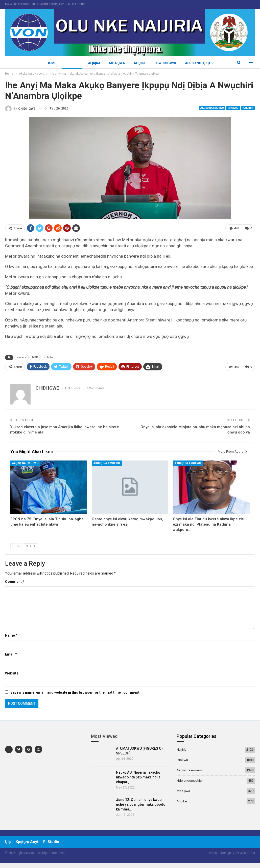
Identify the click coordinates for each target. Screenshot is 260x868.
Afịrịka (94, 63)
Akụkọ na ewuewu (212, 108)
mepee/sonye (77, 4)
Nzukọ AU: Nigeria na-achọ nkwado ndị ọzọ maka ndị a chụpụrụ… (138, 777)
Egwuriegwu (165, 63)
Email (11, 654)
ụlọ (8, 842)
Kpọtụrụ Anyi (27, 842)
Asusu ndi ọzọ (197, 63)
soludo (48, 357)
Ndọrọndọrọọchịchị (190, 781)
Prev (17, 546)
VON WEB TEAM (244, 853)
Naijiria (72, 63)
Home (51, 63)
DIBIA (35, 357)
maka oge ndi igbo (17, 4)
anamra (22, 357)
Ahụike (140, 63)
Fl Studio (51, 842)
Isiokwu (233, 108)
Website (12, 673)
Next (30, 546)
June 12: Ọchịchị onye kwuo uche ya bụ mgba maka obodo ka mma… (141, 804)
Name (11, 635)
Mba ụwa (117, 63)
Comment (15, 582)
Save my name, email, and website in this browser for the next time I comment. (75, 692)
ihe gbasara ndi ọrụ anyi (48, 4)
